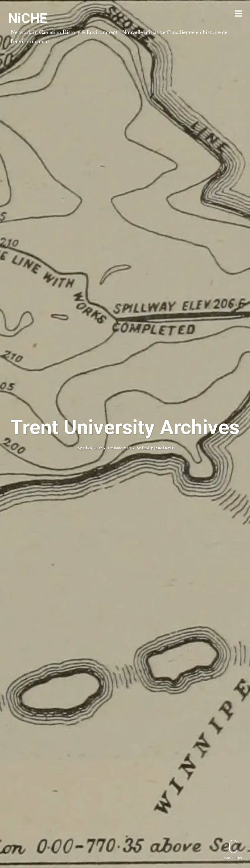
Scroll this (233, 850)
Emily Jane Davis (157, 448)
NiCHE (28, 18)
